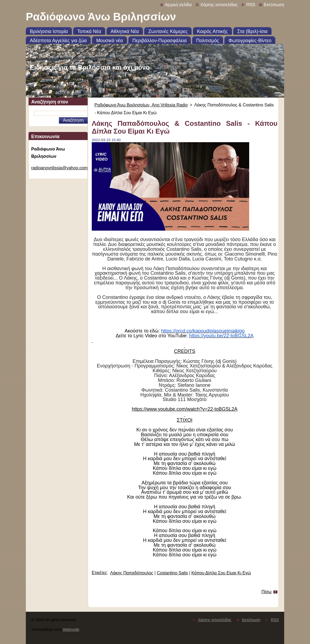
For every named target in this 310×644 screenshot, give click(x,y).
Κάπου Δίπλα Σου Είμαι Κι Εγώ (221, 573)
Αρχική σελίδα (178, 5)
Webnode (71, 629)
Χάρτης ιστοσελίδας (219, 5)
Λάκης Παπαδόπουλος (132, 573)
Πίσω (267, 592)
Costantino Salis (172, 573)
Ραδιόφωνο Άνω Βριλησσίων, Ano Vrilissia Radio (141, 105)
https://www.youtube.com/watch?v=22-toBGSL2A (185, 409)
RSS (251, 5)
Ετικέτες (99, 573)
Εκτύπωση (274, 5)
